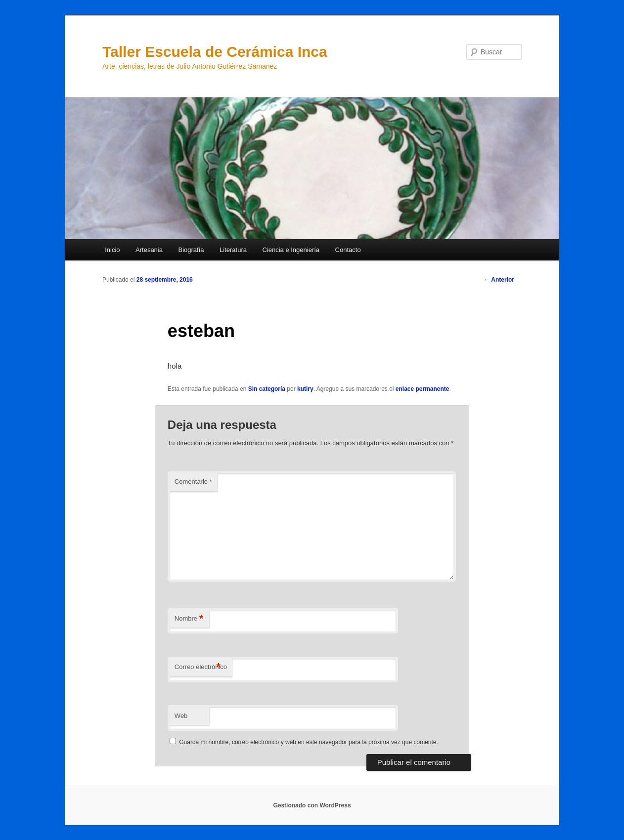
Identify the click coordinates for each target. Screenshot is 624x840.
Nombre (189, 619)
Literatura (233, 250)
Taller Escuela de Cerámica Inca (215, 52)
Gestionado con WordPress (312, 805)
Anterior (499, 280)
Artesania (149, 250)
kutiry (305, 389)
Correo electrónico (201, 667)
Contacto (348, 250)
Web (181, 716)
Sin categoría (267, 389)
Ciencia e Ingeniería (291, 250)
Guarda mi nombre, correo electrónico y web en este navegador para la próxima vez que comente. (309, 742)
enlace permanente (423, 389)
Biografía (191, 250)
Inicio (112, 250)
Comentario (193, 482)
